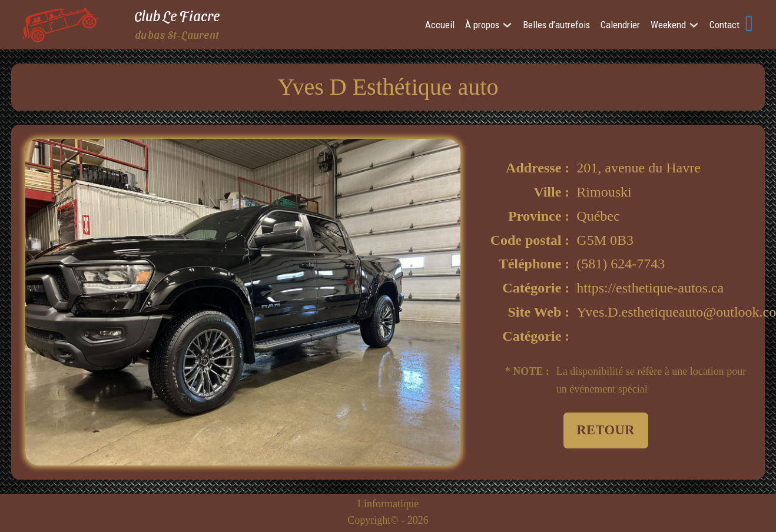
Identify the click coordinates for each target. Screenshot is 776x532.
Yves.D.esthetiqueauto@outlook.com (664, 312)
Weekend (668, 25)
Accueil (440, 25)
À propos (482, 25)
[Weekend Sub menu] (694, 25)
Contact (724, 25)
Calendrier (620, 25)
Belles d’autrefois (556, 25)
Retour (606, 430)
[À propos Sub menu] (507, 25)
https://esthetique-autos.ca (650, 288)
